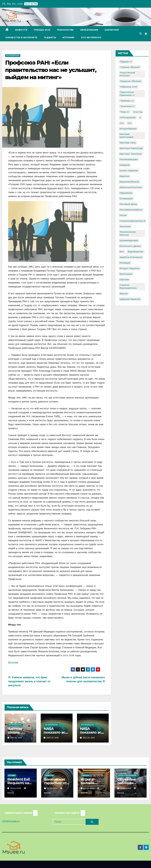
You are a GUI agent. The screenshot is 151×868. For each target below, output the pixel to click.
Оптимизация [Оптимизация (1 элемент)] (126, 199)
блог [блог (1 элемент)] (122, 252)
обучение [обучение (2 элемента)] (124, 280)
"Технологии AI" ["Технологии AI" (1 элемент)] (127, 106)
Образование (89, 30)
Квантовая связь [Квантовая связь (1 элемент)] (128, 143)
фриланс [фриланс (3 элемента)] (124, 294)
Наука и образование (127, 775)
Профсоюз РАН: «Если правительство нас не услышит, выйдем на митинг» (51, 70)
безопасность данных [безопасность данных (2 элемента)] (130, 246)
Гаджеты (50, 38)
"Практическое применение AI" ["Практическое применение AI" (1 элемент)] (127, 94)
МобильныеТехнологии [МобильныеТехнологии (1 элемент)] (131, 187)
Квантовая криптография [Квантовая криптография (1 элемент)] (126, 136)
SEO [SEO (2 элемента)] (130, 123)
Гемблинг (86, 775)
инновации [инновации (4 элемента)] (125, 263)
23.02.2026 (126, 788)
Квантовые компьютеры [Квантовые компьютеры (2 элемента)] (131, 148)
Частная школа (15, 730)
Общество (49, 775)
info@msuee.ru (11, 821)
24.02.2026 (89, 788)
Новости (21, 30)
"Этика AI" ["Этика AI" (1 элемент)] (125, 112)
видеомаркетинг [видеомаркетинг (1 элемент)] (136, 252)
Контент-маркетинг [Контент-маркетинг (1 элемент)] (129, 171)
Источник (13, 662)
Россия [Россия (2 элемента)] (123, 215)
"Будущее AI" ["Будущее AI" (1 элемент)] (126, 62)
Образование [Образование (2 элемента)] (126, 193)
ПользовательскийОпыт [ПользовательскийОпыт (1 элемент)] (131, 210)
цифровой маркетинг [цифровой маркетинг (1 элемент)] (130, 299)
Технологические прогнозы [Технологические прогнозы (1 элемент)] (128, 233)
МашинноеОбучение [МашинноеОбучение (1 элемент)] (129, 182)
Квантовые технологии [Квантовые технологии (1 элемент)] (131, 154)
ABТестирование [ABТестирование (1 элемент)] (128, 118)
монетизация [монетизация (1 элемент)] (126, 274)
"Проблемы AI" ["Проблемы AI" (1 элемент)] (127, 101)
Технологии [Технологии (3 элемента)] (125, 226)
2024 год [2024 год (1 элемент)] (138, 112)
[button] (141, 34)
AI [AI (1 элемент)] (140, 118)
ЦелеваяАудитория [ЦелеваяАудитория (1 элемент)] (129, 240)
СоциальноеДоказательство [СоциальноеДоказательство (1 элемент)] (133, 221)
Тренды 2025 (42, 30)
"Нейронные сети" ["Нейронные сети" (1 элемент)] (129, 87)
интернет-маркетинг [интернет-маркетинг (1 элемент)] (130, 268)
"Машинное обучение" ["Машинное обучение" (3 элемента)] (131, 81)
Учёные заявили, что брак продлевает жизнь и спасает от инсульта (29, 681)
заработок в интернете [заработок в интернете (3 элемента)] (131, 257)
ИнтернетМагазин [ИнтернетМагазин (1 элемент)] (128, 129)
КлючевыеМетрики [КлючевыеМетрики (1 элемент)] (129, 159)
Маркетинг (112, 30)
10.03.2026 (53, 788)
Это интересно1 (13, 56)
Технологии (65, 30)
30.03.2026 (16, 788)
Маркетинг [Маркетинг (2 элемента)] (125, 176)
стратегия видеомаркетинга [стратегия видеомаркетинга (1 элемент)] (128, 286)
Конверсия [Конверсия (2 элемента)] (125, 165)
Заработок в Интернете (21, 38)
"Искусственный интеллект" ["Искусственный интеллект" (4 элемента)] (127, 74)
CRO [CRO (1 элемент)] (122, 123)
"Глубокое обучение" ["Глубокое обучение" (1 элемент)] (130, 67)
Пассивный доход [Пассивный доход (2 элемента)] (128, 204)
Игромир (68, 38)
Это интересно (91, 38)
